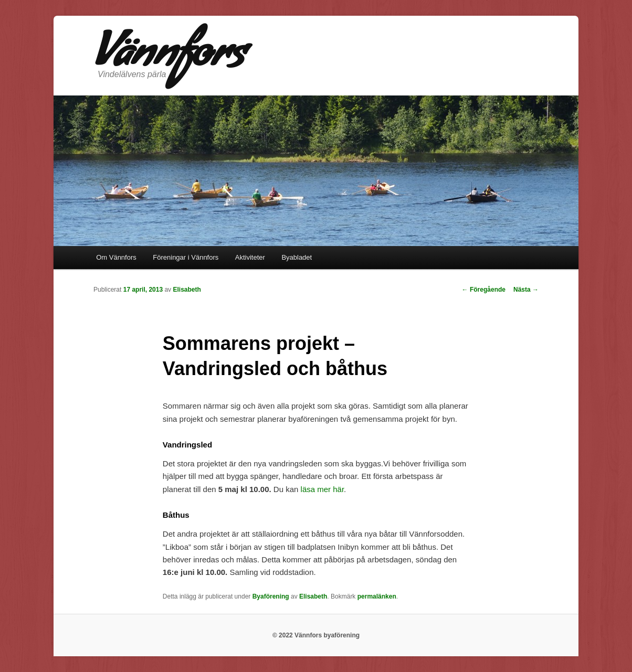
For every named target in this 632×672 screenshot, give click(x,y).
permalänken (377, 596)
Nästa (526, 290)
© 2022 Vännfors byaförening (316, 635)
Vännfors (169, 58)
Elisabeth (187, 290)
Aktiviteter (250, 257)
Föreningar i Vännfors (186, 257)
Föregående (484, 290)
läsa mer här (323, 489)
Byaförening (271, 596)
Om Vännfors (116, 257)
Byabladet (297, 257)
